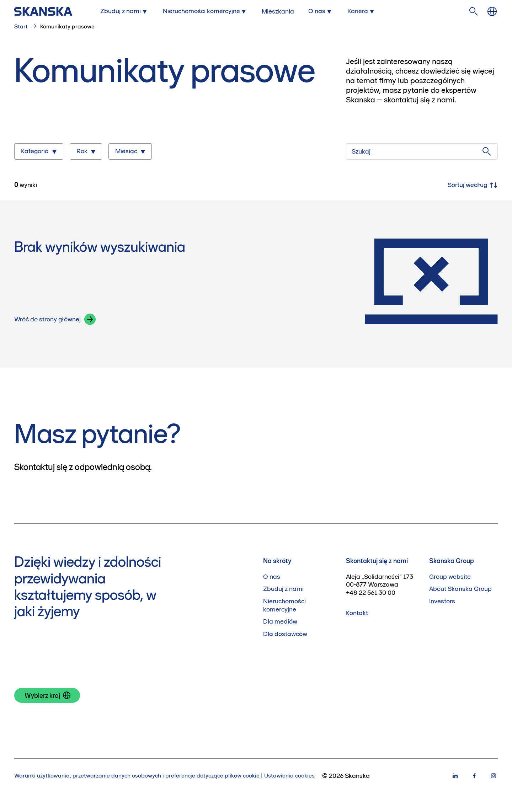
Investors (442, 601)
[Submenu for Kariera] (362, 11)
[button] (90, 319)
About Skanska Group (460, 589)
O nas (272, 577)
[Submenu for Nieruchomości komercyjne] (205, 11)
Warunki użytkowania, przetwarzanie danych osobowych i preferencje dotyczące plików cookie (137, 775)
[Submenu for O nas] (321, 11)
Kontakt (357, 613)
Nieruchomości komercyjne (284, 605)
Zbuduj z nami (283, 589)
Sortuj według (473, 185)
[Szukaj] (422, 151)
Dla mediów (280, 621)
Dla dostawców (285, 634)
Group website (450, 577)
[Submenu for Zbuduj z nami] (124, 11)
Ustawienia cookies (289, 775)
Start (21, 26)
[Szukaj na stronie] (474, 11)
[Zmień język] (492, 11)
